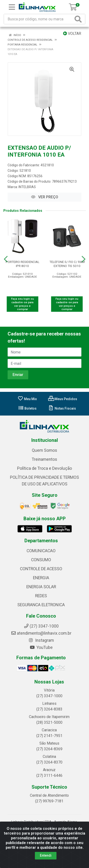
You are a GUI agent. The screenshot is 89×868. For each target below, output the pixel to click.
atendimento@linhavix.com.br (41, 633)
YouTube (41, 647)
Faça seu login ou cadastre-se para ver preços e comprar (23, 304)
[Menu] (12, 7)
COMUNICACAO (41, 551)
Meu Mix (27, 399)
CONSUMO (41, 560)
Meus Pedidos (63, 399)
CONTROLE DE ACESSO (41, 569)
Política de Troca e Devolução (44, 468)
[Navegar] (6, 259)
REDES (41, 596)
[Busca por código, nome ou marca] (39, 19)
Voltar (72, 34)
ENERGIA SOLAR (41, 587)
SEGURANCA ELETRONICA (41, 605)
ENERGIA (41, 578)
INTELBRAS (27, 187)
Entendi (46, 855)
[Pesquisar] (79, 19)
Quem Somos (44, 450)
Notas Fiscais (62, 408)
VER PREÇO (45, 197)
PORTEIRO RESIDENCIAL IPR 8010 (23, 264)
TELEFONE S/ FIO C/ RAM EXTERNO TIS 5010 (67, 264)
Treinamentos (44, 459)
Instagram (41, 640)
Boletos (27, 408)
